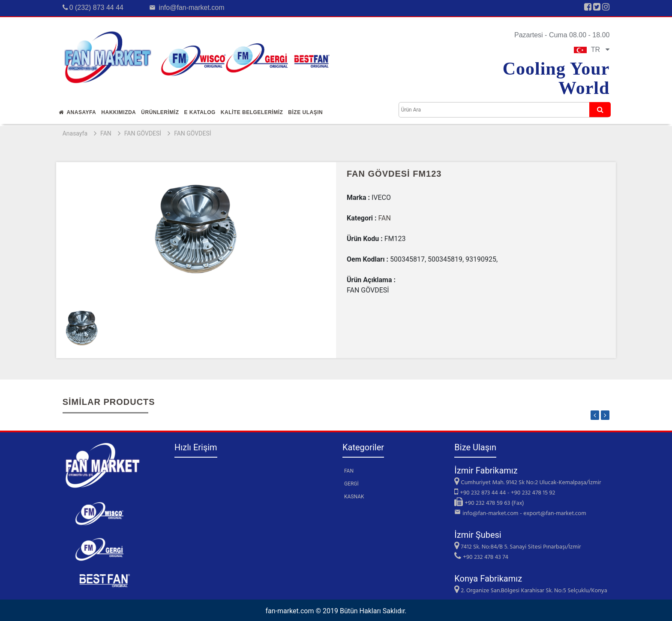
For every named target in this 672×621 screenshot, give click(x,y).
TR (592, 50)
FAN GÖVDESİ (143, 133)
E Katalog (199, 112)
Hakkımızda (118, 112)
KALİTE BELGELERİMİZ (252, 112)
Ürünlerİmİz (160, 112)
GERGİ (351, 484)
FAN (106, 133)
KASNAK (354, 497)
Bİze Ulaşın (305, 112)
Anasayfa (78, 112)
